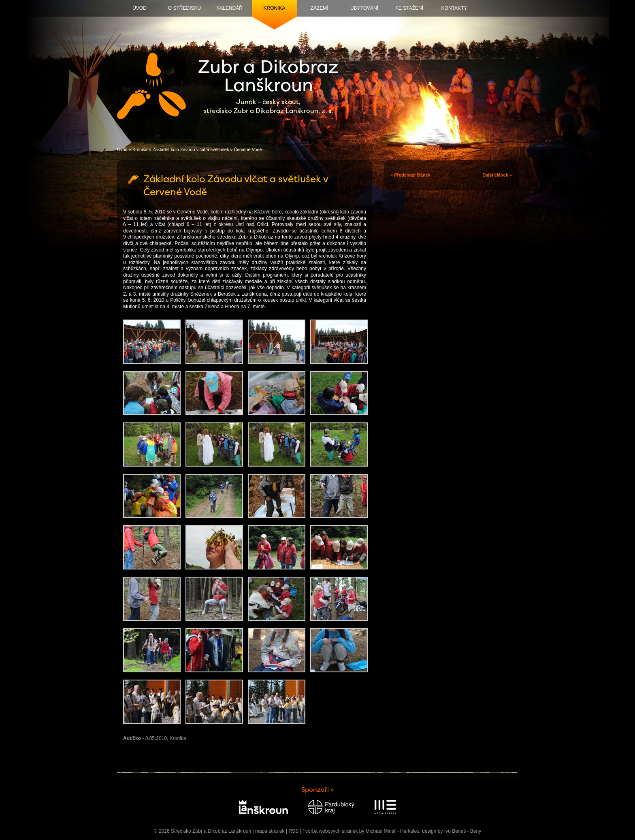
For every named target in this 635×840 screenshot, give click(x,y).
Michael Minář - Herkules (393, 831)
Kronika (274, 8)
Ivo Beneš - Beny (463, 831)
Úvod (140, 8)
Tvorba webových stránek (330, 831)
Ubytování (364, 8)
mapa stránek (270, 831)
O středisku (184, 8)
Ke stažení (409, 8)
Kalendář (229, 8)
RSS (293, 831)
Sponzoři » (318, 790)
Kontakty (454, 8)
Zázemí (320, 8)
